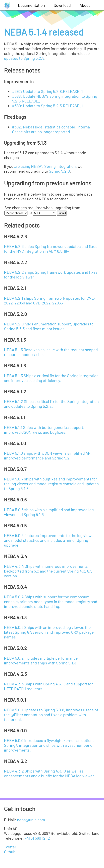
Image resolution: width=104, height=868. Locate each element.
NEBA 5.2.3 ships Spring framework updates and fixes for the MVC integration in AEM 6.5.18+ (51, 249)
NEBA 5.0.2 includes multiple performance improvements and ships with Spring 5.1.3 (41, 660)
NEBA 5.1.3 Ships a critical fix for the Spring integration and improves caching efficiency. (51, 378)
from (76, 208)
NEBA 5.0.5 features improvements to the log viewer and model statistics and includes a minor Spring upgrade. (49, 540)
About (85, 5)
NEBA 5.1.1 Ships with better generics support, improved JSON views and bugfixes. (44, 430)
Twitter (10, 847)
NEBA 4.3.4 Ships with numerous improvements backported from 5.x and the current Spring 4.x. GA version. (48, 571)
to (30, 212)
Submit (62, 213)
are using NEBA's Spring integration (45, 166)
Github (10, 852)
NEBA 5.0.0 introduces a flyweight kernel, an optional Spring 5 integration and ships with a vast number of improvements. (50, 745)
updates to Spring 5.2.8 (24, 58)
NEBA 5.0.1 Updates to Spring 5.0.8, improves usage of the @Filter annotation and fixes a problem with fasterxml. (51, 715)
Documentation (31, 5)
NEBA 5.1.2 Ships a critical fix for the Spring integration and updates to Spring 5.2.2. (51, 404)
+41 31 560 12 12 (37, 838)
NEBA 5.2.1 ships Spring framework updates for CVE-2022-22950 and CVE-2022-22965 (50, 300)
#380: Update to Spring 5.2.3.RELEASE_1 (47, 106)
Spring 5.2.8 (59, 171)
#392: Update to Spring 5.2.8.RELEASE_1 (47, 91)
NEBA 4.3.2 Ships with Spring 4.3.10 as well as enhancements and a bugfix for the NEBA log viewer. (49, 773)
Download (62, 5)
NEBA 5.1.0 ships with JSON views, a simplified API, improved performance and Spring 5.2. (48, 455)
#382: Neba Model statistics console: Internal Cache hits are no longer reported (51, 129)
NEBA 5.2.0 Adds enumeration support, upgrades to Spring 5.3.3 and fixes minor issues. (49, 326)
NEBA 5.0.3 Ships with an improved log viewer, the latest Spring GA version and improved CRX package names (49, 632)
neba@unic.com (31, 820)
